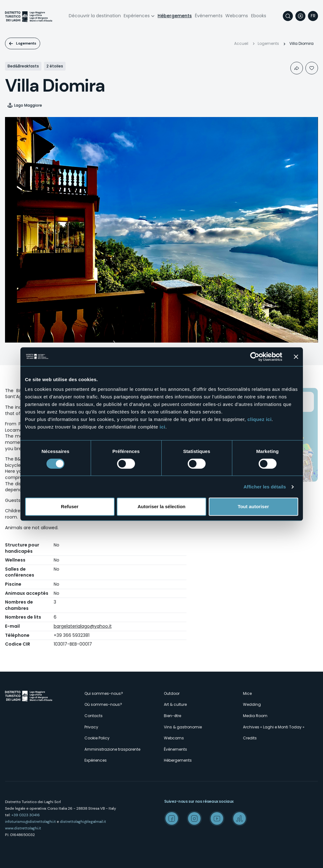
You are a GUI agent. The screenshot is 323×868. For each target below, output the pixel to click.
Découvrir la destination (95, 16)
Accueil (241, 43)
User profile (300, 16)
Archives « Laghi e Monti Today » (274, 727)
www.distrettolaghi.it (23, 828)
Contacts (94, 716)
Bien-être (172, 716)
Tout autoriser (253, 506)
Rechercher (288, 16)
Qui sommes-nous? (104, 693)
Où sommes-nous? (103, 704)
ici (163, 427)
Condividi (297, 68)
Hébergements (175, 16)
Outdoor (172, 693)
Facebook (172, 818)
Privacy (91, 727)
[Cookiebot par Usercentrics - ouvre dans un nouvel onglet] (255, 357)
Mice (247, 693)
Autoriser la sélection (161, 506)
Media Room (255, 716)
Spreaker (240, 818)
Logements (26, 43)
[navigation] (313, 16)
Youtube (217, 818)
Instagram (194, 818)
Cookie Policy (97, 738)
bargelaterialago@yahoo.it (83, 626)
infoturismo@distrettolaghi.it (30, 822)
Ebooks (259, 16)
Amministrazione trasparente (112, 749)
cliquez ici (259, 419)
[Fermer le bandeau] (296, 357)
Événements (209, 16)
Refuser (70, 506)
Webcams (237, 16)
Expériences (137, 16)
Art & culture (175, 704)
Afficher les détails (265, 487)
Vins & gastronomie (183, 727)
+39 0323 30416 (26, 815)
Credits (250, 738)
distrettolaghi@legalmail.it (83, 822)
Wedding (252, 704)
